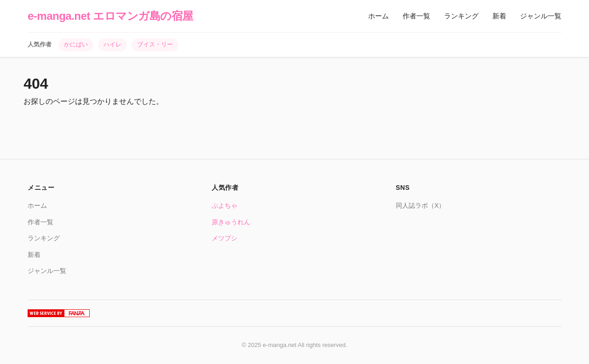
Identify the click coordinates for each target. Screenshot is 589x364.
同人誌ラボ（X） (420, 205)
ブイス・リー (155, 44)
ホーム (378, 16)
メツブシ (225, 238)
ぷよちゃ (225, 205)
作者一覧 (416, 16)
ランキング (461, 16)
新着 (499, 16)
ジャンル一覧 (541, 16)
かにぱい (76, 44)
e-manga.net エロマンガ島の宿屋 (110, 16)
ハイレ (113, 44)
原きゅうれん (231, 222)
